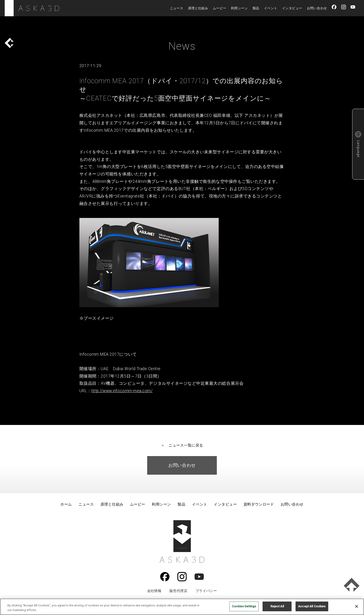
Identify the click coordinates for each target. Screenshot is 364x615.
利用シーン (239, 8)
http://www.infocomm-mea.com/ (122, 391)
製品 (256, 8)
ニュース (177, 8)
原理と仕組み (198, 8)
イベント (271, 8)
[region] (182, 607)
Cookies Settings (244, 606)
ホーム (66, 504)
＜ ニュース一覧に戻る (182, 445)
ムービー (220, 8)
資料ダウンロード (259, 504)
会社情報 (154, 591)
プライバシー (206, 591)
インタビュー (292, 8)
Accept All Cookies (312, 606)
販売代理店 (178, 591)
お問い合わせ (317, 8)
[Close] (357, 606)
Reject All (277, 606)
